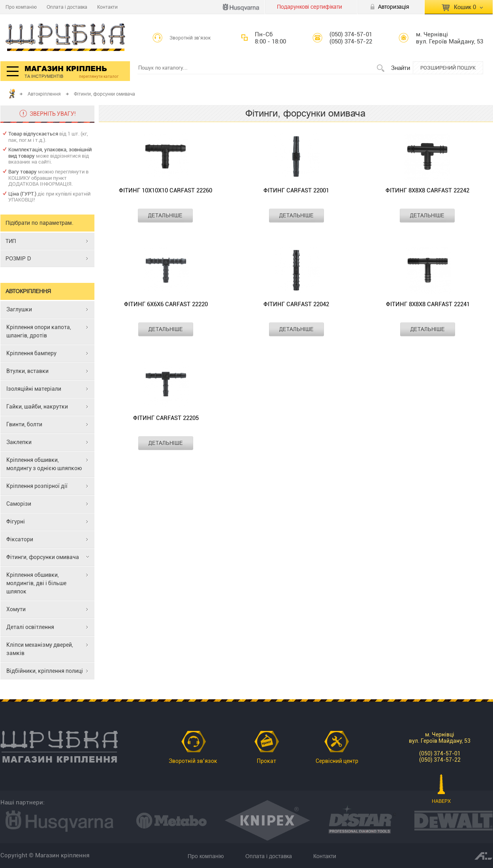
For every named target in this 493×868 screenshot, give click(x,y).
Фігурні (16, 522)
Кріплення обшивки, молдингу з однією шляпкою (44, 464)
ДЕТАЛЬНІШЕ (165, 215)
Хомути (16, 609)
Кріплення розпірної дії (37, 486)
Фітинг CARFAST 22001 (296, 190)
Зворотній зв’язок (190, 38)
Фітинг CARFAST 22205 (166, 418)
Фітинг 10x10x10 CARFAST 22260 (166, 190)
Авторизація (394, 7)
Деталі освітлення (30, 627)
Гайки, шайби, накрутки (37, 407)
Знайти (401, 68)
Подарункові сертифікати (310, 7)
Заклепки (19, 442)
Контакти (107, 7)
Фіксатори (20, 539)
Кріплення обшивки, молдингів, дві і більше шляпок (36, 583)
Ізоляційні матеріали (34, 389)
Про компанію (21, 7)
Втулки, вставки (27, 371)
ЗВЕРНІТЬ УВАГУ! (53, 114)
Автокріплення (44, 94)
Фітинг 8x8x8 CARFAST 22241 (428, 304)
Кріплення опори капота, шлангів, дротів (39, 331)
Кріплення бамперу (31, 353)
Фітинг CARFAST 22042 (296, 304)
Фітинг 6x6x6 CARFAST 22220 (166, 304)
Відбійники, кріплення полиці (45, 671)
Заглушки (19, 309)
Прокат (266, 761)
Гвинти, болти (24, 424)
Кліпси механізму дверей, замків (40, 649)
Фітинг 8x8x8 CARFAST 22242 (427, 190)
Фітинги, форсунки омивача (43, 557)
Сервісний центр (337, 761)
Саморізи (19, 504)
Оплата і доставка (67, 7)
